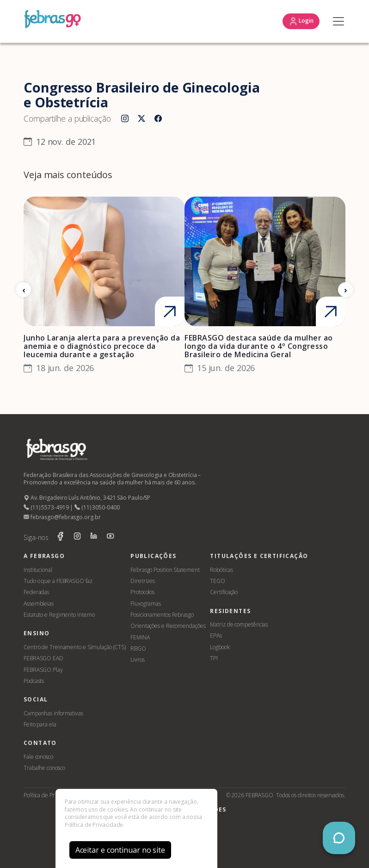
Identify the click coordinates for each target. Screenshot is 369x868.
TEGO (218, 581)
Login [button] (301, 21)
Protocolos (142, 592)
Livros (137, 660)
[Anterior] (24, 290)
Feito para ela (40, 724)
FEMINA (140, 637)
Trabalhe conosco (44, 768)
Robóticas (221, 570)
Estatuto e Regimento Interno (59, 615)
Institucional (38, 570)
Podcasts (34, 681)
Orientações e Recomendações (168, 626)
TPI (214, 658)
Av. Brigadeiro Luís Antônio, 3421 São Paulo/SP (87, 498)
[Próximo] (345, 290)
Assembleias (39, 604)
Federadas (36, 592)
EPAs (216, 635)
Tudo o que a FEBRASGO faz (58, 581)
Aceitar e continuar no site (120, 850)
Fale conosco (38, 757)
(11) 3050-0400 (97, 507)
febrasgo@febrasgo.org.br (62, 517)
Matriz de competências (239, 624)
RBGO (138, 648)
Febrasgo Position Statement (165, 570)
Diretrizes (143, 581)
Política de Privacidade (51, 795)
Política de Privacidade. (95, 825)
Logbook (220, 647)
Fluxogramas (146, 604)
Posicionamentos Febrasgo (162, 615)
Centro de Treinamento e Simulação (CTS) (75, 647)
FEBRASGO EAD (43, 658)
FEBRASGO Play (43, 670)
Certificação (224, 592)
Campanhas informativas (53, 713)
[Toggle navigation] (336, 21)
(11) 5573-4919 (46, 507)
